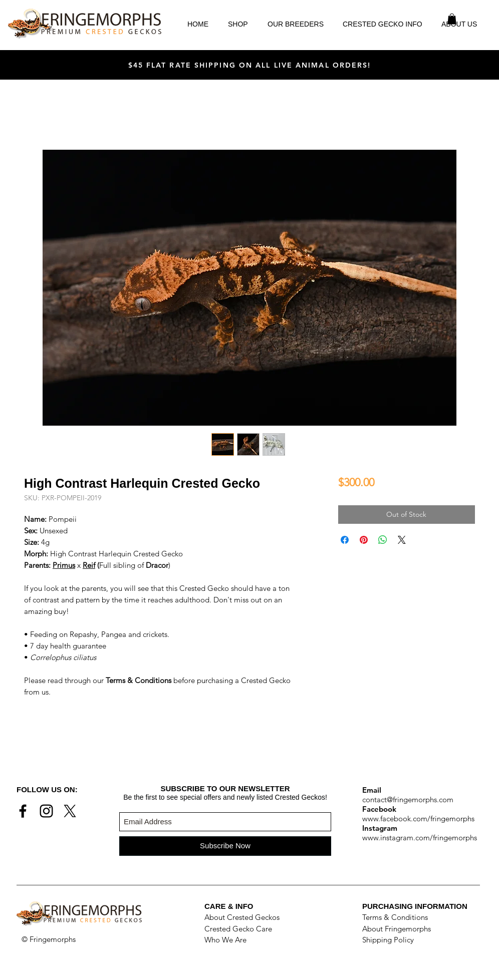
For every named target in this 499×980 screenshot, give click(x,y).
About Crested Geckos (242, 917)
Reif (89, 565)
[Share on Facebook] (345, 540)
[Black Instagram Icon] (46, 811)
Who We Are (225, 940)
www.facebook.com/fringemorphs (418, 819)
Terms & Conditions (395, 917)
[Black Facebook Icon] (23, 811)
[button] (452, 19)
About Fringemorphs (397, 929)
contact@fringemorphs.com (408, 799)
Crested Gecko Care (238, 929)
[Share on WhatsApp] (383, 540)
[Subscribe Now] (225, 846)
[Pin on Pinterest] (364, 540)
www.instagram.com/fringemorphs (420, 838)
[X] (70, 811)
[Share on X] (402, 540)
